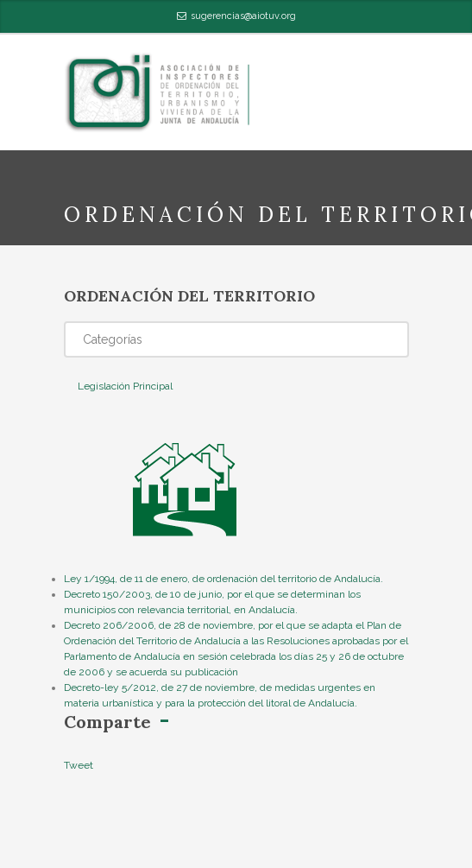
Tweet (79, 765)
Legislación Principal (125, 386)
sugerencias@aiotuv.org (243, 16)
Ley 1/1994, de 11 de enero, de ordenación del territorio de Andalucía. (223, 579)
